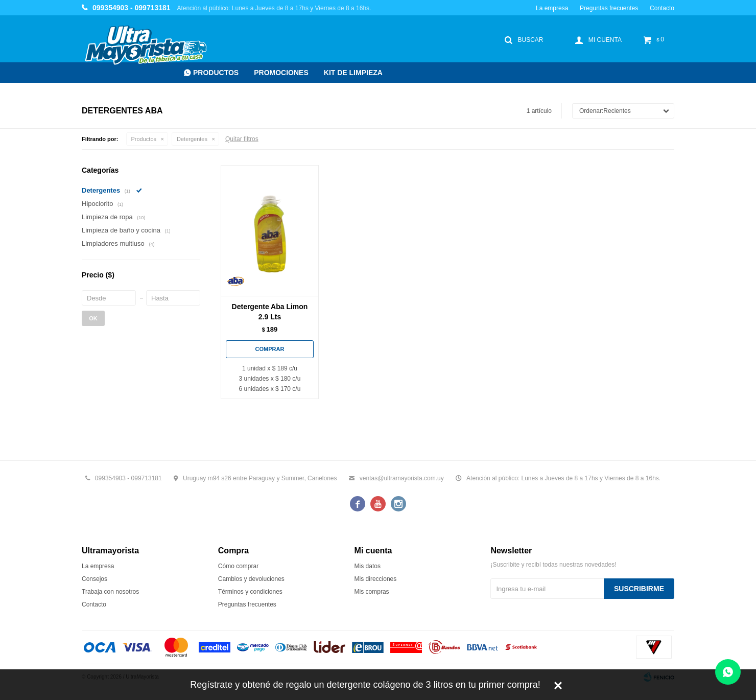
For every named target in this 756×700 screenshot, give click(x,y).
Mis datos (368, 566)
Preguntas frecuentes (609, 8)
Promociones (281, 73)
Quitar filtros (242, 139)
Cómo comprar (238, 566)
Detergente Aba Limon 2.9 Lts (270, 312)
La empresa (552, 8)
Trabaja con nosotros (110, 592)
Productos (216, 73)
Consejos (94, 579)
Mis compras (372, 592)
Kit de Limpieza (353, 73)
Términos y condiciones (250, 592)
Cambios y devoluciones (251, 579)
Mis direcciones (376, 579)
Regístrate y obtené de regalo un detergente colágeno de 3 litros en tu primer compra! (365, 685)
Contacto (662, 8)
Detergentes (192, 139)
